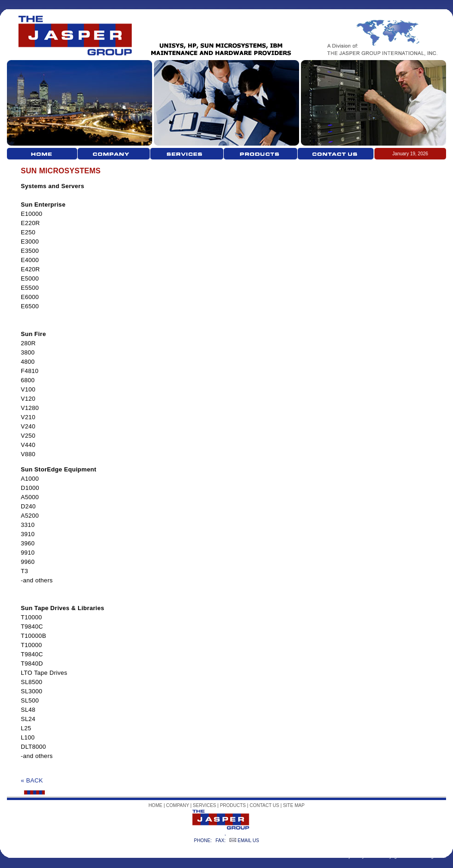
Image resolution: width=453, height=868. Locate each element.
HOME (155, 805)
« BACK (32, 780)
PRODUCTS (233, 805)
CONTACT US (264, 805)
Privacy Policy (350, 856)
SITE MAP (294, 805)
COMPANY (178, 805)
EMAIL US (248, 840)
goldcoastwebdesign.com (420, 856)
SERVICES (204, 805)
